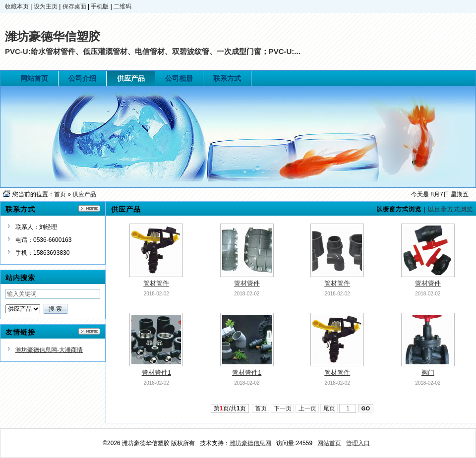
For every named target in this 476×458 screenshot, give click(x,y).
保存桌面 (74, 6)
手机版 (100, 6)
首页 (60, 194)
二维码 (122, 6)
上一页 (307, 408)
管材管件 (156, 283)
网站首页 (329, 443)
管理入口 (358, 443)
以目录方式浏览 (450, 209)
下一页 (282, 408)
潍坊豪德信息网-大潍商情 (49, 350)
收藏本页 (17, 6)
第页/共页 (230, 408)
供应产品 (84, 194)
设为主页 (46, 6)
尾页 (329, 408)
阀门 (428, 372)
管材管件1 (156, 372)
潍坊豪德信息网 (250, 443)
